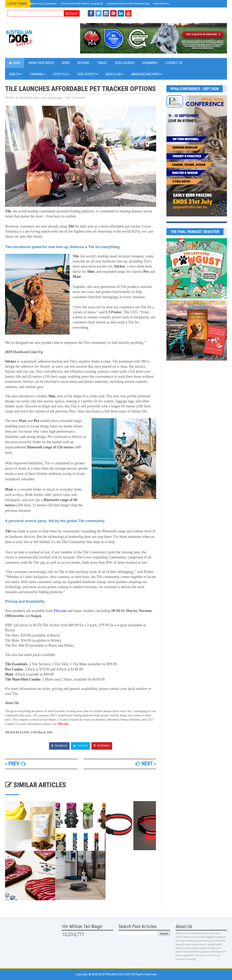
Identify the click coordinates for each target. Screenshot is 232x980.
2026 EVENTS (88, 74)
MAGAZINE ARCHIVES (147, 74)
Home (15, 63)
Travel (102, 63)
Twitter (80, 746)
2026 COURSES (125, 63)
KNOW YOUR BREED (41, 63)
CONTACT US (174, 63)
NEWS (66, 63)
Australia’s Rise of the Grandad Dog (128, 4)
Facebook (59, 746)
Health (15, 74)
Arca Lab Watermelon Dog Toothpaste (33, 4)
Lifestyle (61, 74)
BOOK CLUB (115, 74)
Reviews (83, 63)
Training (37, 74)
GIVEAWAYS (150, 63)
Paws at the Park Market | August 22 (81, 4)
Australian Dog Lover (115, 974)
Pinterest (102, 746)
